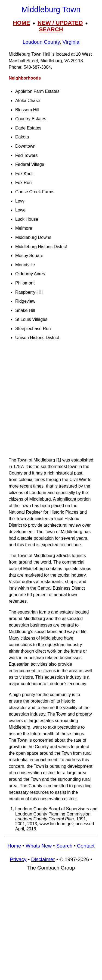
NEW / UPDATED (60, 23)
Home (14, 846)
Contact (86, 846)
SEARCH (51, 29)
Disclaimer (43, 859)
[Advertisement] (51, 401)
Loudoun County (41, 42)
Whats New (39, 846)
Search (64, 846)
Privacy (18, 859)
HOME (22, 23)
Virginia (71, 42)
